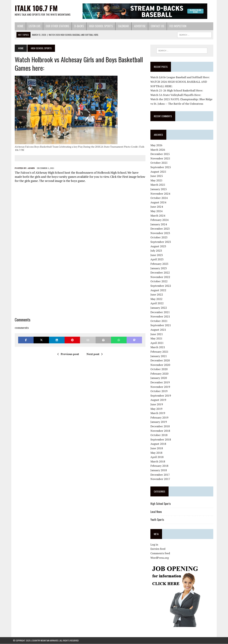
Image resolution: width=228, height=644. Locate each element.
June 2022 (157, 295)
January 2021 (159, 356)
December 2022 (161, 273)
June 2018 (157, 448)
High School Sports (99, 26)
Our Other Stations (56, 26)
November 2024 (161, 194)
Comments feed (161, 553)
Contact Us (156, 26)
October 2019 (160, 391)
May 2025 (157, 180)
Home (19, 26)
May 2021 (157, 339)
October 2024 (160, 198)
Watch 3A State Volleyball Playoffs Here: (176, 95)
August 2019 (159, 400)
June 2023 (157, 255)
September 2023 (161, 242)
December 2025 (161, 154)
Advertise (138, 26)
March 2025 (158, 185)
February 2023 (160, 264)
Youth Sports (158, 520)
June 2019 (157, 404)
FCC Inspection (176, 26)
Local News (157, 512)
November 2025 (161, 158)
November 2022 (161, 277)
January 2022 (159, 308)
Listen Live (33, 26)
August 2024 (159, 202)
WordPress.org (160, 558)
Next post (94, 354)
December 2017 (161, 475)
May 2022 (157, 299)
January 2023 (159, 268)
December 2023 (161, 229)
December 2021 (161, 312)
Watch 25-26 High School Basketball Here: (177, 91)
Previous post (68, 354)
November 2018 (161, 431)
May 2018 (157, 453)
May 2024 (157, 211)
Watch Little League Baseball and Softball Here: (181, 77)
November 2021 (161, 317)
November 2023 (161, 233)
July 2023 (157, 251)
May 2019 (157, 409)
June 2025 (157, 176)
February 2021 (160, 352)
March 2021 (158, 347)
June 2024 (157, 207)
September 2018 (161, 439)
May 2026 (157, 145)
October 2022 (160, 281)
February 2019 (160, 417)
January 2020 (159, 378)
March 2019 (158, 413)
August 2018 (159, 444)
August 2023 (159, 246)
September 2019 (161, 396)
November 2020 (161, 365)
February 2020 (160, 374)
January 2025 (159, 189)
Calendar (122, 26)
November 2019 (161, 387)
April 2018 (158, 457)
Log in (155, 545)
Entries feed (159, 549)
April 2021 (158, 343)
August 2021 (159, 330)
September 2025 (161, 167)
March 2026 (158, 150)
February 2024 (160, 220)
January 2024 (159, 224)
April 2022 (158, 303)
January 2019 (159, 422)
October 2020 (160, 369)
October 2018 (160, 435)
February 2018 (160, 466)
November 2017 (161, 479)
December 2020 (161, 361)
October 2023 (160, 237)
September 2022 (161, 286)
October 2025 (160, 163)
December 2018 (161, 426)
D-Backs (77, 26)
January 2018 (159, 470)
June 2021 (157, 334)
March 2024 (158, 216)
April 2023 (158, 259)
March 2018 (158, 461)
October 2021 (160, 321)
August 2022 (159, 290)
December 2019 (161, 382)
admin (29, 168)
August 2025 (159, 172)
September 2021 (161, 325)
